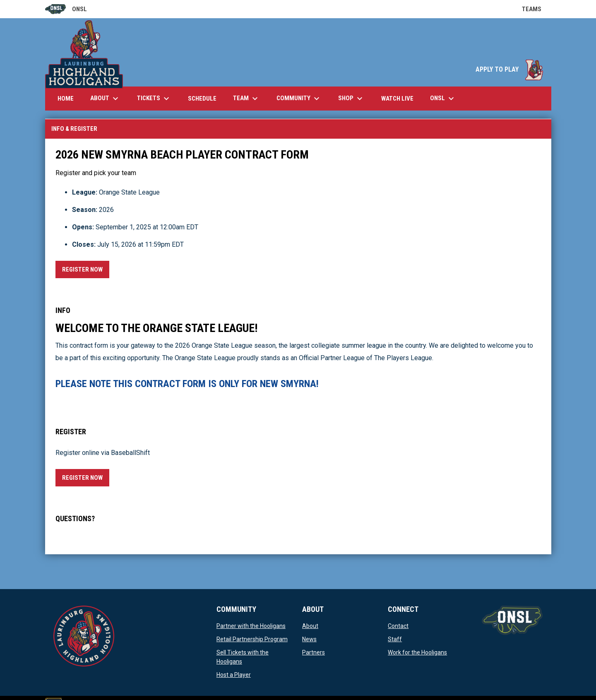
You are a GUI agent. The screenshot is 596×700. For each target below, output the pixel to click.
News (309, 639)
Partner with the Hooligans (251, 626)
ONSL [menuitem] (443, 99)
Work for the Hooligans (417, 652)
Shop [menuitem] (351, 99)
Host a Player (234, 675)
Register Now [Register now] (86, 268)
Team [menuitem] (246, 99)
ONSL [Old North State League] (66, 9)
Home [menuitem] (66, 99)
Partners (314, 652)
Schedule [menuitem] (202, 99)
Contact (398, 626)
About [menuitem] (105, 99)
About (310, 626)
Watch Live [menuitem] (400, 98)
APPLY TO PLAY (509, 69)
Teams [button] (537, 9)
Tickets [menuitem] (154, 99)
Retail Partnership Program (252, 639)
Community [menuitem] (299, 99)
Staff (395, 639)
